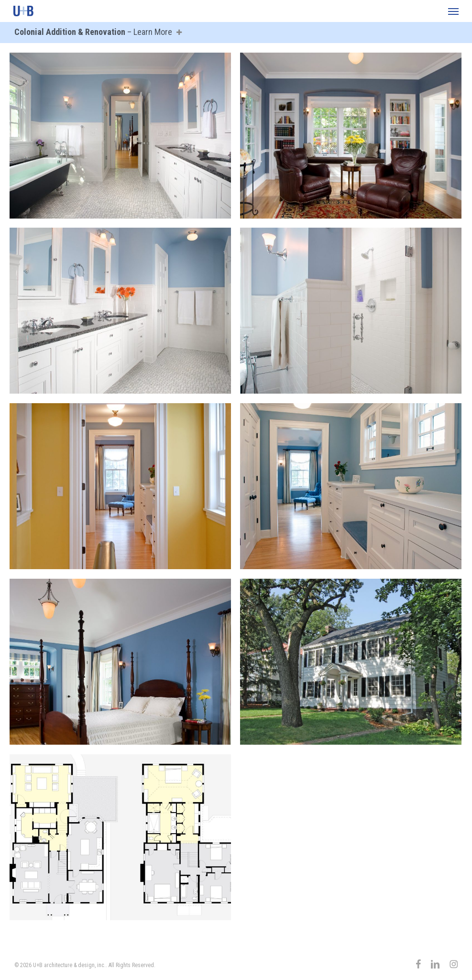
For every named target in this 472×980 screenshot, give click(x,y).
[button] (453, 11)
